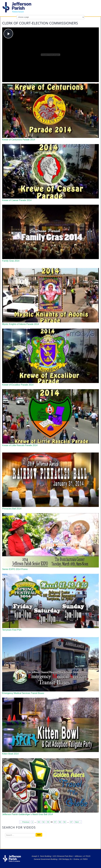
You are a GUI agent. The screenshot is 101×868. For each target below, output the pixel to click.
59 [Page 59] (64, 822)
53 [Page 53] (39, 822)
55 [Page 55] (48, 822)
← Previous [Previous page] (25, 822)
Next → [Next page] (78, 822)
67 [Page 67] (71, 822)
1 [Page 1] (32, 822)
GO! (39, 835)
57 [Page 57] (55, 822)
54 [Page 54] (43, 822)
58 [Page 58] (60, 822)
